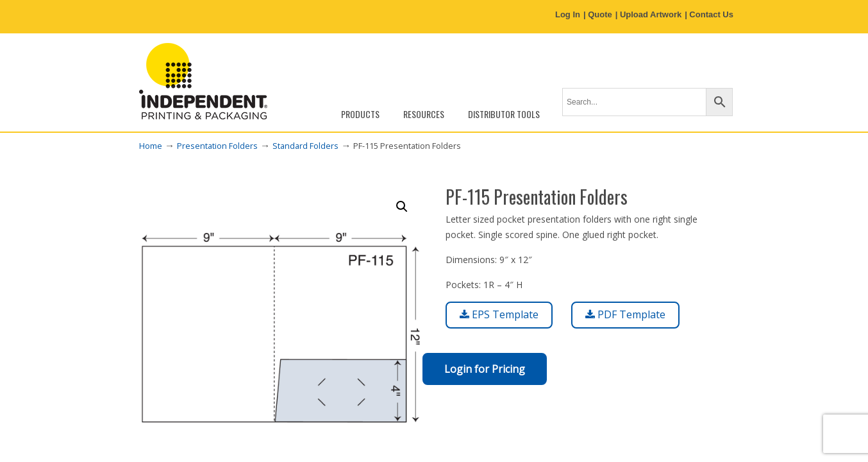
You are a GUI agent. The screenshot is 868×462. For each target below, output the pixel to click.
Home (151, 146)
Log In (568, 14)
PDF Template (625, 314)
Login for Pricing (485, 369)
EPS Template (499, 314)
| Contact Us (709, 14)
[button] (402, 207)
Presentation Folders (217, 146)
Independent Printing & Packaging (203, 81)
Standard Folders (305, 146)
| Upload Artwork (649, 14)
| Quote (598, 14)
